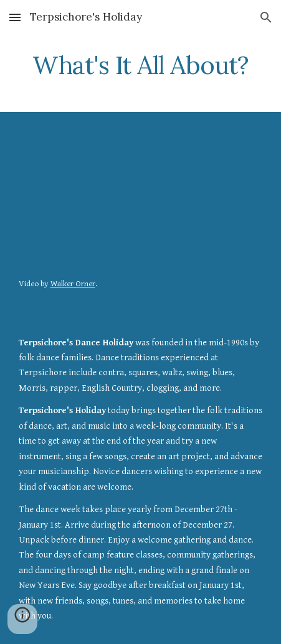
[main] (141, 65)
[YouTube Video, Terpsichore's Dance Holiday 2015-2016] (141, 197)
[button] (15, 17)
